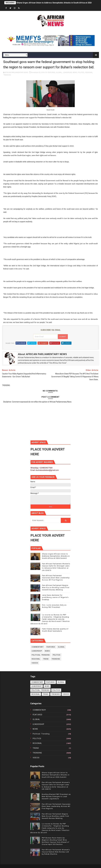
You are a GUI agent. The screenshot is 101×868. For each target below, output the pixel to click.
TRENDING (7, 75)
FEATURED (51, 72)
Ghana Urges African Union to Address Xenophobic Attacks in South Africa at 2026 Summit (58, 3)
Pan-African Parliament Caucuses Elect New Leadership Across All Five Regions (56, 578)
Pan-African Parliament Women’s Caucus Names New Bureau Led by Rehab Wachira (56, 852)
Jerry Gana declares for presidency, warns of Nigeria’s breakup (55, 597)
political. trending (41, 655)
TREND (46, 659)
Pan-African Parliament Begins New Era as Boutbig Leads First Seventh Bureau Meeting (56, 588)
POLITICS (81, 72)
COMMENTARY (38, 647)
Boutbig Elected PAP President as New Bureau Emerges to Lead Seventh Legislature (56, 796)
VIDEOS (35, 663)
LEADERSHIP (67, 72)
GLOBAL (59, 72)
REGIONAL (89, 72)
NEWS (75, 72)
